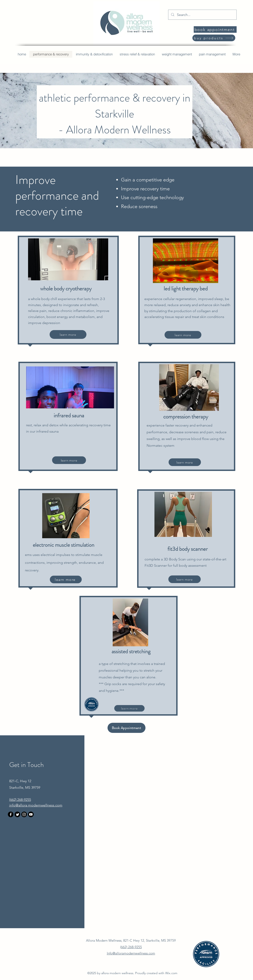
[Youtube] (31, 814)
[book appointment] (215, 29)
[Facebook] (11, 814)
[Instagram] (24, 814)
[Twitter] (17, 814)
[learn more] (68, 334)
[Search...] (202, 15)
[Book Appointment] (126, 728)
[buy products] (214, 38)
